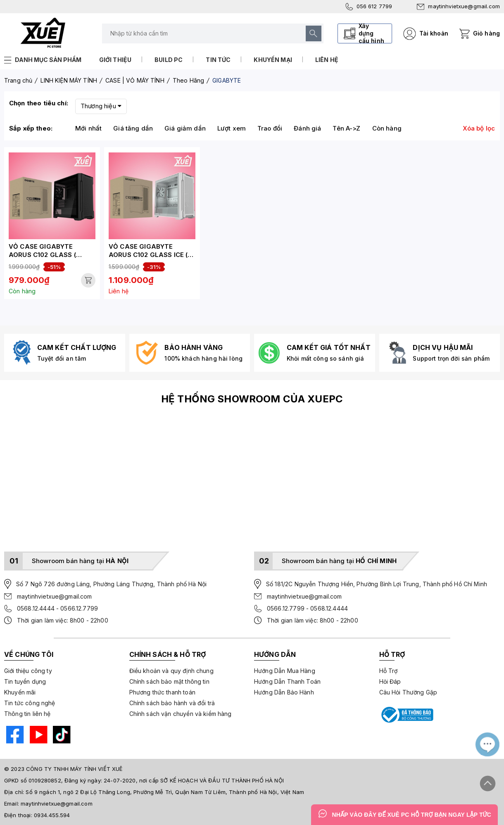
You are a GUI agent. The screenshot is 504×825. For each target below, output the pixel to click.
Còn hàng (387, 128)
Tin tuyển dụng (25, 681)
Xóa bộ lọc (479, 128)
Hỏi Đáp (390, 681)
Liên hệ (327, 60)
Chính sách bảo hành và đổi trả (172, 703)
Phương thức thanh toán (162, 692)
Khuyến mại (273, 60)
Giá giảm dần (185, 128)
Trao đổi (270, 128)
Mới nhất (88, 128)
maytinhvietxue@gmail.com (458, 6)
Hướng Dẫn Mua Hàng (285, 671)
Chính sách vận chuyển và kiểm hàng (181, 714)
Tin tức (218, 60)
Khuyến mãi (20, 692)
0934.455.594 (52, 815)
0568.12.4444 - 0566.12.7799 (57, 608)
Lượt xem (232, 128)
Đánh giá (307, 128)
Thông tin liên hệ (27, 714)
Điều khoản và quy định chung (171, 671)
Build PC (169, 60)
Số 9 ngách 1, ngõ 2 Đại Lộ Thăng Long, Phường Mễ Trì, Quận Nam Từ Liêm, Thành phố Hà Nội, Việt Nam (165, 792)
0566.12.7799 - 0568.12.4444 (307, 608)
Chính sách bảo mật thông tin (169, 681)
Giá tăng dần (133, 128)
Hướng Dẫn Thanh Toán (287, 681)
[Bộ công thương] (407, 715)
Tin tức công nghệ (30, 703)
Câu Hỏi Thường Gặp (408, 692)
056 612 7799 (369, 7)
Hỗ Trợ (389, 671)
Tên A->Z (346, 128)
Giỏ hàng (486, 33)
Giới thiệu (115, 60)
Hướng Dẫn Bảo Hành (284, 692)
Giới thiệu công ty (28, 671)
